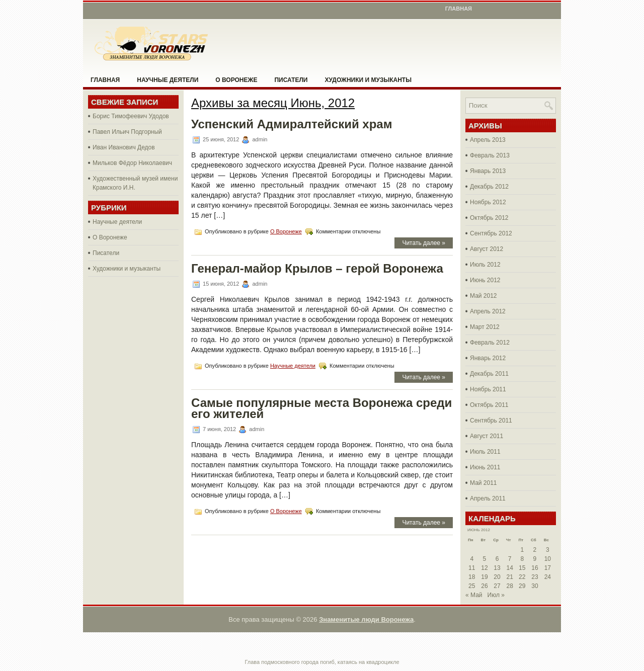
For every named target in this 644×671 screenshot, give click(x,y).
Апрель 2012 (488, 311)
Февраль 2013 (490, 155)
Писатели (291, 80)
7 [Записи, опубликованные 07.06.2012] (510, 559)
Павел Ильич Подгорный (127, 132)
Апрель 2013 (488, 140)
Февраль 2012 (490, 343)
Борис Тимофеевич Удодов (131, 116)
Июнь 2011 (485, 467)
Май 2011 (484, 483)
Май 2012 (484, 296)
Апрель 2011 (488, 498)
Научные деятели (168, 80)
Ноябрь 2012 (488, 202)
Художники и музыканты (368, 80)
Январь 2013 (488, 171)
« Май (474, 595)
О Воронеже (236, 80)
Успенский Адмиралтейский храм (292, 124)
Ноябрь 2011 (488, 389)
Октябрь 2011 (489, 405)
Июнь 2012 (485, 280)
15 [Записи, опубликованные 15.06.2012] (522, 568)
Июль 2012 (485, 265)
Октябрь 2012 (489, 218)
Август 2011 (487, 436)
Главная (459, 9)
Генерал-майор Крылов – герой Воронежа (317, 268)
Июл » (496, 595)
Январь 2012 (488, 358)
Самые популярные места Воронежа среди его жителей (321, 408)
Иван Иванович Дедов (124, 147)
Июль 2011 (485, 452)
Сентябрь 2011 (491, 421)
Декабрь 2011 (489, 374)
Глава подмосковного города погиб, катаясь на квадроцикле (322, 662)
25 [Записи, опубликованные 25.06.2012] (472, 586)
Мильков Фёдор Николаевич (132, 163)
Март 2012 (485, 327)
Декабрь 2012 (489, 187)
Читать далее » (424, 243)
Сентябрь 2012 (491, 233)
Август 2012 (487, 249)
